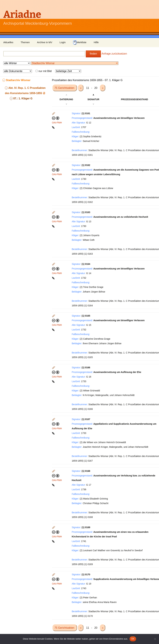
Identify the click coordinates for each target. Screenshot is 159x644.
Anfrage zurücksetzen (114, 54)
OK (133, 639)
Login (63, 42)
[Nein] (155, 639)
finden (93, 54)
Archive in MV (45, 42)
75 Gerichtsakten (65, 88)
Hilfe (96, 42)
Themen (25, 42)
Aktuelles (8, 42)
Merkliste (80, 43)
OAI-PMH (57, 123)
